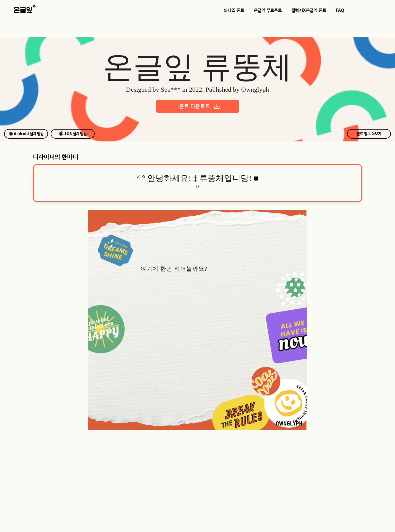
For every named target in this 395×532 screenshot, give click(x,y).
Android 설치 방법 (26, 134)
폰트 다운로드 (200, 106)
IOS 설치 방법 (73, 134)
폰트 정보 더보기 (369, 134)
